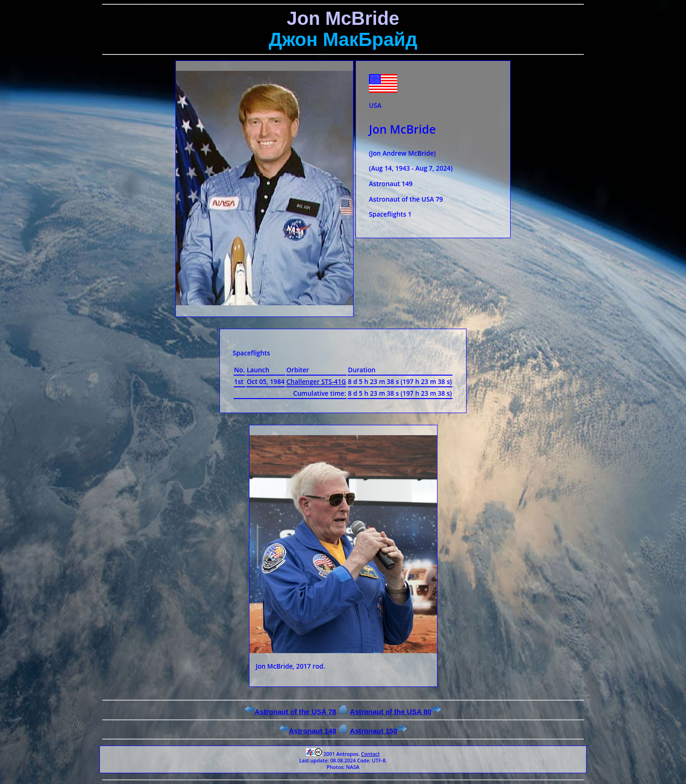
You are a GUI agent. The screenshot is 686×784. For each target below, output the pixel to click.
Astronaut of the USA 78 (290, 712)
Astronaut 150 (378, 731)
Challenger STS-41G (316, 381)
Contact (370, 754)
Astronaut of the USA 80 (396, 712)
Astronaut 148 (308, 731)
